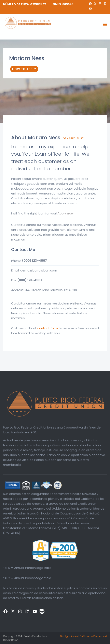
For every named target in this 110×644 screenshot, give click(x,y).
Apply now (65, 213)
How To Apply (24, 69)
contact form (48, 328)
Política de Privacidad (93, 636)
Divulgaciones (69, 636)
